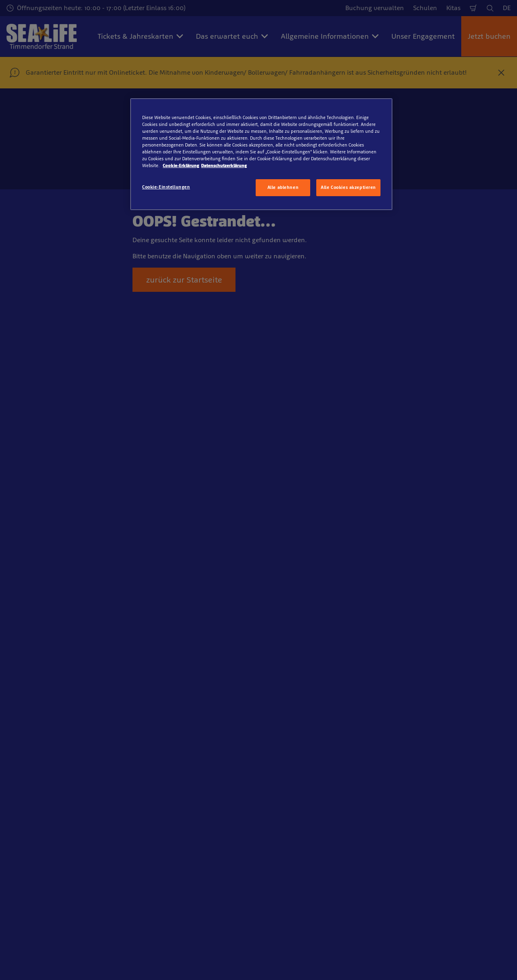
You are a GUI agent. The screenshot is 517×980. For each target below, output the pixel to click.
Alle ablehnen (283, 187)
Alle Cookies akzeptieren (348, 187)
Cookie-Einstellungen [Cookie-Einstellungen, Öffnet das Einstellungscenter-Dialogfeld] (166, 187)
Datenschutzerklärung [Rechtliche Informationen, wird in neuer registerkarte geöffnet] (224, 165)
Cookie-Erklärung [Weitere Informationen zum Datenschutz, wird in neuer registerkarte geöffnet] (181, 165)
